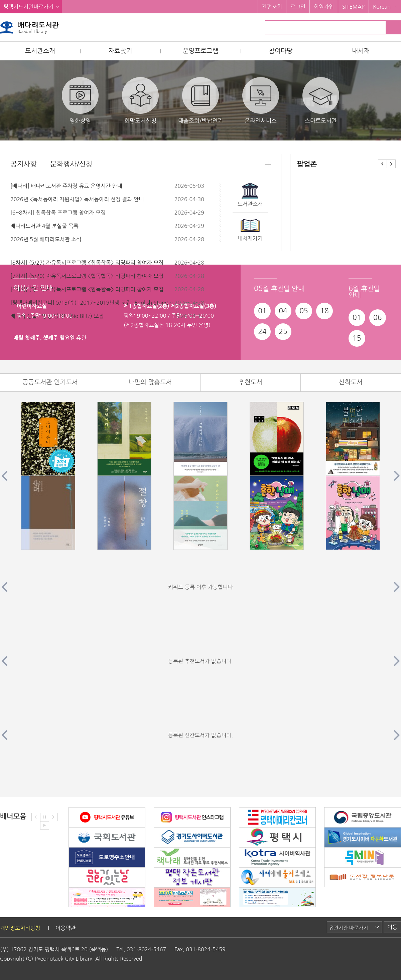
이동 (392, 927)
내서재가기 (250, 238)
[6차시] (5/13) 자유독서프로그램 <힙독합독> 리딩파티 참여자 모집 (87, 289)
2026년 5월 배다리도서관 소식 (46, 239)
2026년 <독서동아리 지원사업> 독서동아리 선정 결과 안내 (77, 199)
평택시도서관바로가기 (28, 7)
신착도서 (351, 382)
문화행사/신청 (71, 164)
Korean (382, 7)
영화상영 (80, 100)
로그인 (298, 7)
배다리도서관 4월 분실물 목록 (44, 226)
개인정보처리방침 (20, 928)
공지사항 (24, 164)
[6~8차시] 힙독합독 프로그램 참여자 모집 (58, 213)
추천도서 (250, 382)
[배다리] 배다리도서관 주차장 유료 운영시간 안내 (66, 186)
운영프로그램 (200, 51)
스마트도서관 (321, 100)
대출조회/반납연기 (200, 100)
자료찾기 (120, 51)
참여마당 (281, 51)
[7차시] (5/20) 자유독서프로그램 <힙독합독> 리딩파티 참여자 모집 (87, 276)
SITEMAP (353, 7)
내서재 (361, 51)
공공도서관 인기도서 (50, 382)
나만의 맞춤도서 (150, 382)
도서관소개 (40, 51)
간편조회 (272, 7)
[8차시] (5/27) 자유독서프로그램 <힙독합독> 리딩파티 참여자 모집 (87, 263)
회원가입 (324, 7)
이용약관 (65, 928)
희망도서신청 (140, 100)
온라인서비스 (261, 100)
